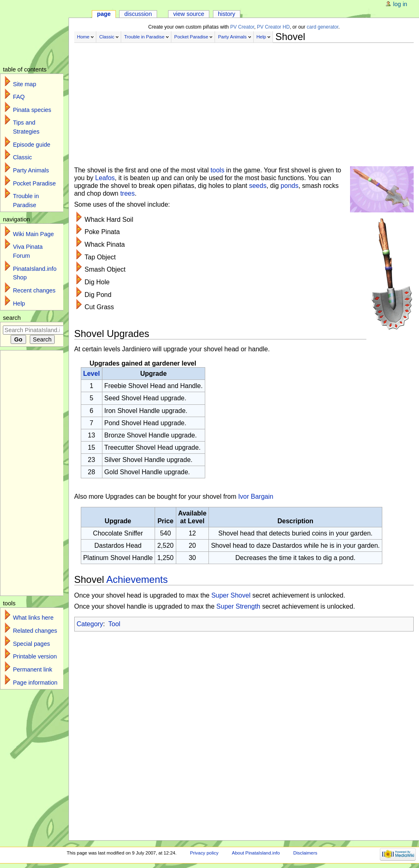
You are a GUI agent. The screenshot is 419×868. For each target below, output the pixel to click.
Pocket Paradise (191, 37)
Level (92, 374)
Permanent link (33, 669)
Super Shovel (231, 595)
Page (104, 14)
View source (188, 14)
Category (90, 624)
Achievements (137, 579)
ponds (290, 186)
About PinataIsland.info (256, 853)
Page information (35, 683)
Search (12, 318)
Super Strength (238, 606)
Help (262, 37)
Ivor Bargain (256, 496)
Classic (107, 37)
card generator (323, 27)
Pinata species (32, 110)
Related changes (35, 631)
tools (217, 170)
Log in (400, 4)
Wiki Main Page (33, 234)
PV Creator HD (273, 27)
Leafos (105, 178)
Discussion (138, 14)
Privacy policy (204, 853)
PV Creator (242, 27)
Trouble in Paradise (144, 37)
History (227, 14)
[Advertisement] (244, 101)
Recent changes (34, 290)
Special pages (32, 644)
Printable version (35, 656)
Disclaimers (305, 853)
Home (83, 37)
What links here (33, 618)
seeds (258, 186)
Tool (114, 624)
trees (128, 193)
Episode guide (32, 145)
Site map (25, 84)
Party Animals (232, 37)
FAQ (19, 97)
